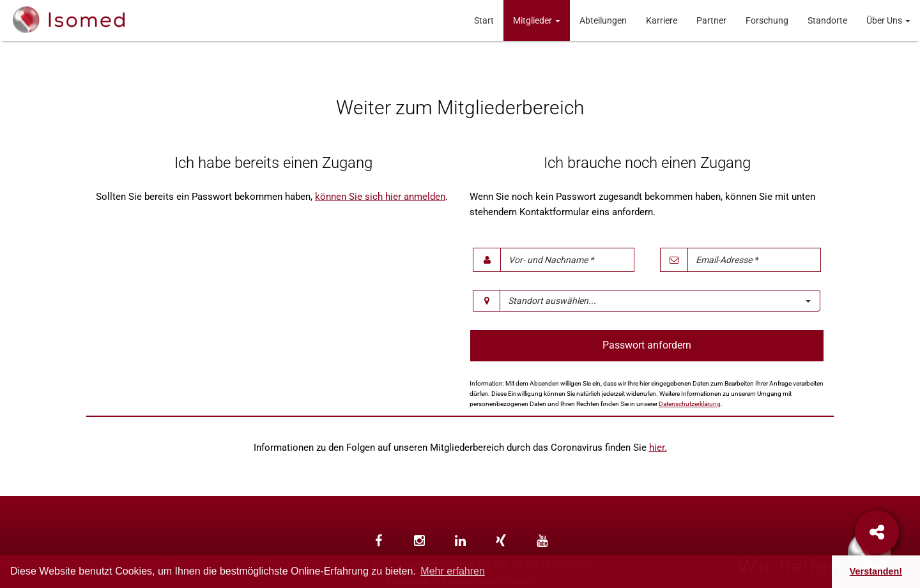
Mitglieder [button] (537, 20)
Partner (711, 20)
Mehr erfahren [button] (453, 571)
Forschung (767, 20)
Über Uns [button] (888, 20)
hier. (658, 448)
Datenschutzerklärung (690, 404)
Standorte (827, 20)
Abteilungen (603, 20)
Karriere (662, 20)
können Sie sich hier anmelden (380, 197)
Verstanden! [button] (876, 571)
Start (484, 20)
